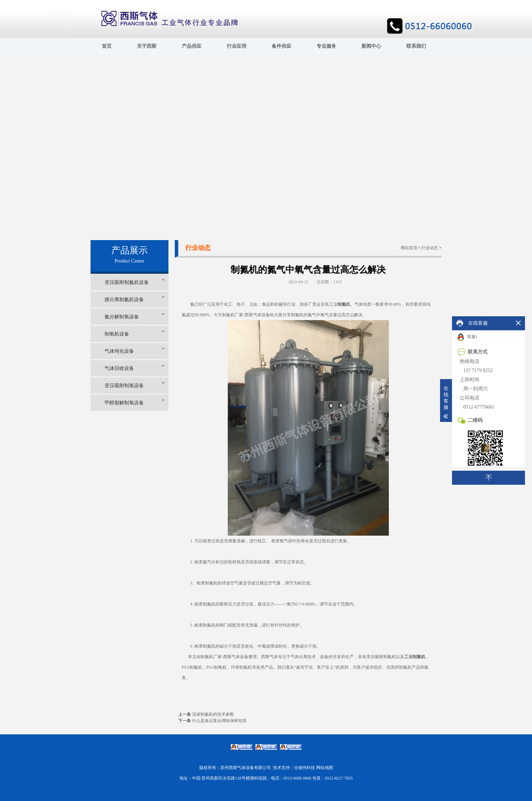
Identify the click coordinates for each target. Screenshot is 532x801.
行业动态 (430, 248)
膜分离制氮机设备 (135, 299)
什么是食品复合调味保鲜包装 (219, 721)
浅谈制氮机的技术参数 (213, 714)
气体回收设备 (135, 368)
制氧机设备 (135, 334)
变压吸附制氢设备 (135, 385)
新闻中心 (371, 46)
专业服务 (326, 46)
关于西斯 (147, 46)
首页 (107, 46)
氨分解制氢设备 (135, 316)
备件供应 (281, 46)
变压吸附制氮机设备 (135, 282)
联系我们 (416, 46)
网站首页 (409, 248)
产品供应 (192, 46)
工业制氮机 (415, 657)
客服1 (468, 337)
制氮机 (344, 304)
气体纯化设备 (135, 351)
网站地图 (325, 768)
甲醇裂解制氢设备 (135, 402)
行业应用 (237, 46)
